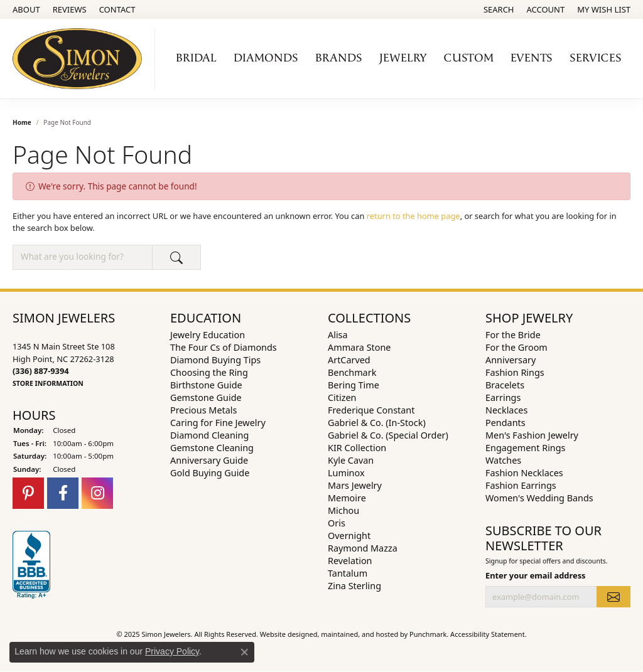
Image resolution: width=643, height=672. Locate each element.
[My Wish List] (604, 9)
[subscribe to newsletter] (613, 597)
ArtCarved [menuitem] (349, 360)
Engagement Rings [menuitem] (526, 448)
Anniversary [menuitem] (511, 360)
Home (22, 122)
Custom (469, 58)
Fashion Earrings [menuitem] (521, 485)
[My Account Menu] (546, 9)
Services (596, 58)
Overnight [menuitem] (349, 536)
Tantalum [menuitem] (348, 573)
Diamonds (266, 58)
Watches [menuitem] (503, 460)
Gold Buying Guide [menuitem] (210, 473)
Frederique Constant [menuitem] (371, 410)
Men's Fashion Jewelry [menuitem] (532, 435)
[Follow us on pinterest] (28, 493)
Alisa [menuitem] (338, 335)
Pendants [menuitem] (505, 423)
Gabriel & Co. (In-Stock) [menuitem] (377, 423)
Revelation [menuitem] (350, 561)
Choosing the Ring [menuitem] (209, 372)
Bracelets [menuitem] (505, 385)
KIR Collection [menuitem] (357, 448)
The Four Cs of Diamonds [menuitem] (224, 347)
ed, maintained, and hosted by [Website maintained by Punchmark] (360, 634)
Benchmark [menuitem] (352, 372)
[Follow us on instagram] (97, 493)
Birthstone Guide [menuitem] (206, 385)
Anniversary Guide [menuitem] (209, 460)
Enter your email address (536, 575)
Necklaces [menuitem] (506, 410)
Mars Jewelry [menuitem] (355, 485)
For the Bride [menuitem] (513, 335)
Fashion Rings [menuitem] (515, 372)
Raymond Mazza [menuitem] (363, 548)
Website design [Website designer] (285, 634)
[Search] (499, 9)
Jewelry (403, 58)
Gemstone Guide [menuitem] (206, 397)
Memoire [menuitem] (347, 498)
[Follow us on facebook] (63, 493)
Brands (339, 58)
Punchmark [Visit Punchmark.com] (428, 634)
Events (532, 58)
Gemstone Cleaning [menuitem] (212, 448)
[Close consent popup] (244, 652)
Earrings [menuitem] (503, 397)
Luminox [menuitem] (346, 473)
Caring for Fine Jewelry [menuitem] (218, 423)
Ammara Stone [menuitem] (359, 347)
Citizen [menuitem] (342, 397)
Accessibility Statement (488, 634)
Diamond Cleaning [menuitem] (209, 435)
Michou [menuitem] (343, 510)
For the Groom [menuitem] (516, 347)
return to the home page (413, 216)
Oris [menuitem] (337, 523)
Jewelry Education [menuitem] (208, 335)
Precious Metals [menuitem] (203, 410)
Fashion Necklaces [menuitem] (524, 473)
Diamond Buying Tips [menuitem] (215, 360)
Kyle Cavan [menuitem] (351, 460)
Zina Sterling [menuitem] (354, 586)
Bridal (196, 58)
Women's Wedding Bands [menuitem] (539, 498)
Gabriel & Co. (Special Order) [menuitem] (388, 435)
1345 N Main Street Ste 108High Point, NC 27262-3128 (64, 365)
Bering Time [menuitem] (354, 385)
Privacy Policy (172, 651)
